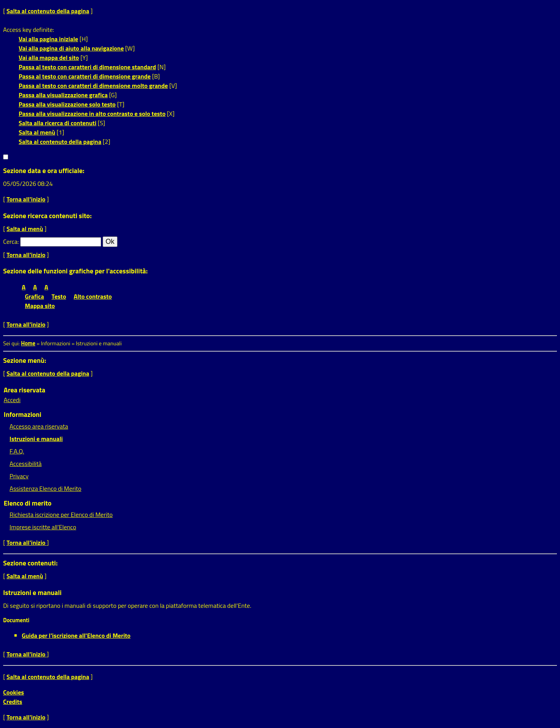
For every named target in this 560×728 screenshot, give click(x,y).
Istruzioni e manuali (36, 439)
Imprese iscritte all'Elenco (43, 527)
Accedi (12, 400)
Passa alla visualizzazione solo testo (67, 104)
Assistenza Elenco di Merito (46, 488)
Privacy (19, 476)
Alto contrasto (93, 296)
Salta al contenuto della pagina (48, 11)
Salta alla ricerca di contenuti (58, 123)
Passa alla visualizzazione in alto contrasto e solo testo (92, 114)
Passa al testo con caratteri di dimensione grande (85, 76)
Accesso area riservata (39, 426)
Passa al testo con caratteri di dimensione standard (87, 67)
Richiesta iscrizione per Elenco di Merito (61, 514)
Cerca (10, 241)
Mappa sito (40, 306)
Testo (59, 296)
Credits (13, 702)
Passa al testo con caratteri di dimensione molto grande (93, 86)
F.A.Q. (17, 451)
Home (28, 343)
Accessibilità (26, 464)
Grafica (34, 296)
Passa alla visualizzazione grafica (63, 95)
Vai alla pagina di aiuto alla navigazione (71, 48)
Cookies (14, 692)
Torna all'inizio (26, 199)
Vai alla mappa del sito (49, 58)
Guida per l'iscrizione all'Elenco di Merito (76, 635)
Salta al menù (37, 132)
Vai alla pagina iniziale (48, 39)
